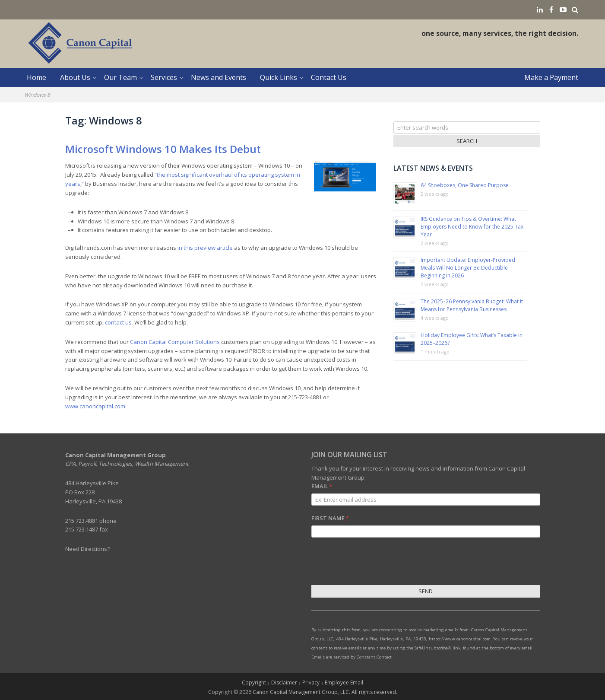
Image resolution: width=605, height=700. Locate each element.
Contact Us (329, 77)
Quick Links (279, 77)
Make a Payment (551, 77)
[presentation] (377, 563)
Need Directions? (87, 549)
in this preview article (205, 248)
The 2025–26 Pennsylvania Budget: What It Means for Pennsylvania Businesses (472, 305)
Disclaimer (284, 682)
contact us (118, 322)
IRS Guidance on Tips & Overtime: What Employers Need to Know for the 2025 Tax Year (472, 227)
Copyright (254, 682)
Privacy (311, 682)
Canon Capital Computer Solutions (175, 342)
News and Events (219, 77)
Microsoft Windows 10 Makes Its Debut (163, 149)
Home (36, 77)
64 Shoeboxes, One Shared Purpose (465, 185)
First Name (330, 518)
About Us (75, 77)
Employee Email (344, 682)
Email (322, 486)
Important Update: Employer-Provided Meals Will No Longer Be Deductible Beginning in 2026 (468, 268)
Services (164, 77)
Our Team (120, 77)
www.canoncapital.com (95, 406)
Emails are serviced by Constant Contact (352, 657)
